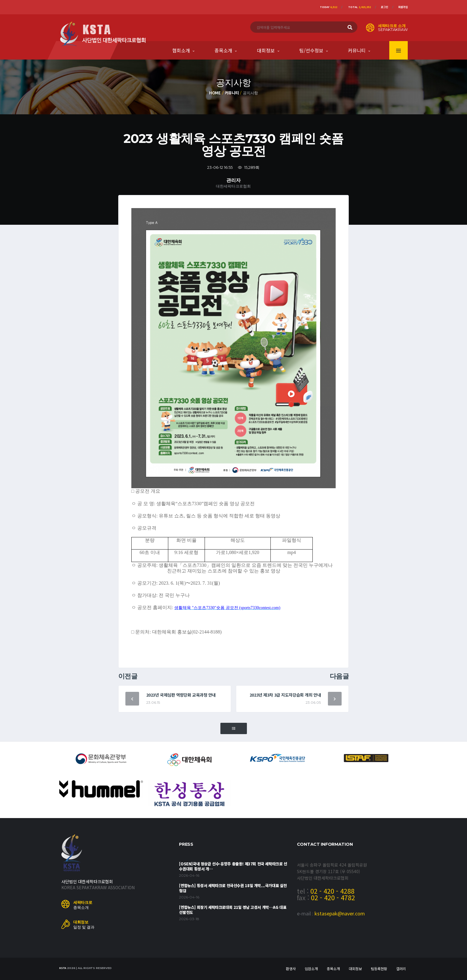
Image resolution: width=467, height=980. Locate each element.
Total (359, 7)
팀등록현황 (379, 969)
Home (215, 93)
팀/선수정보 (311, 50)
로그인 (385, 7)
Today (329, 7)
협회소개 (181, 50)
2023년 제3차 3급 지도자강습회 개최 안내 (285, 695)
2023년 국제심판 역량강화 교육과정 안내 (181, 695)
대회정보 (266, 50)
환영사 (291, 969)
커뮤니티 (357, 50)
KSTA (63, 968)
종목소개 (223, 50)
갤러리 (401, 969)
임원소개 (311, 969)
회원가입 (403, 7)
